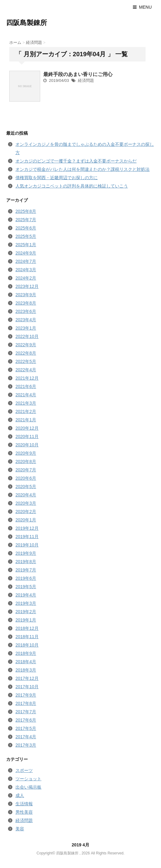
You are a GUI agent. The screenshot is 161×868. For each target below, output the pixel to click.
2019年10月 (27, 545)
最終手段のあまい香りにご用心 (78, 74)
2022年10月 (27, 336)
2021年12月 (27, 378)
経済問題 (86, 80)
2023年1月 (26, 328)
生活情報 (24, 804)
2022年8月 (26, 353)
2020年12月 (27, 428)
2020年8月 (26, 461)
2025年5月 (26, 236)
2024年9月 (26, 253)
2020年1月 (26, 520)
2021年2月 (26, 411)
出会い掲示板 (28, 787)
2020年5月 (26, 487)
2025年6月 (26, 228)
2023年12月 (27, 286)
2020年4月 (26, 495)
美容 (20, 829)
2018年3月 (26, 670)
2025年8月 (26, 211)
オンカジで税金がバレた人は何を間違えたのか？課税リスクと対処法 (83, 169)
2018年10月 (27, 645)
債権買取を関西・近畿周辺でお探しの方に (57, 178)
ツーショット (28, 779)
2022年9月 (26, 345)
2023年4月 (26, 320)
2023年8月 (26, 303)
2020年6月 (26, 478)
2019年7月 (26, 570)
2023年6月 (26, 311)
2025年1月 (26, 245)
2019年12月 (27, 528)
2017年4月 (26, 737)
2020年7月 (26, 470)
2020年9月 (26, 453)
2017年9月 (26, 695)
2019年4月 (26, 595)
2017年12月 (27, 678)
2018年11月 (27, 637)
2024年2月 (26, 278)
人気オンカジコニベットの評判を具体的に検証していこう (72, 186)
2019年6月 (26, 578)
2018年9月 (26, 653)
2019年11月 (27, 537)
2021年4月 (26, 395)
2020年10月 (27, 445)
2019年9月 (26, 553)
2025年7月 (26, 220)
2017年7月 (26, 712)
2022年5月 (26, 361)
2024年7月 (26, 261)
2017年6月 (26, 720)
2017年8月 (26, 703)
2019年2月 (26, 612)
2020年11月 (27, 436)
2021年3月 (26, 403)
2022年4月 (26, 370)
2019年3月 (26, 603)
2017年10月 (27, 687)
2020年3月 (26, 503)
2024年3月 (26, 270)
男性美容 (24, 812)
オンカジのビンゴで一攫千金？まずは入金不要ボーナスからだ (76, 161)
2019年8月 (26, 562)
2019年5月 (26, 587)
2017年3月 (26, 745)
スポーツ (24, 770)
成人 (20, 795)
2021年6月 (26, 386)
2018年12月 (27, 628)
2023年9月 (26, 295)
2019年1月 (26, 620)
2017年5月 (26, 728)
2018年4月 (26, 662)
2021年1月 (26, 420)
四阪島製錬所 (27, 23)
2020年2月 (26, 512)
